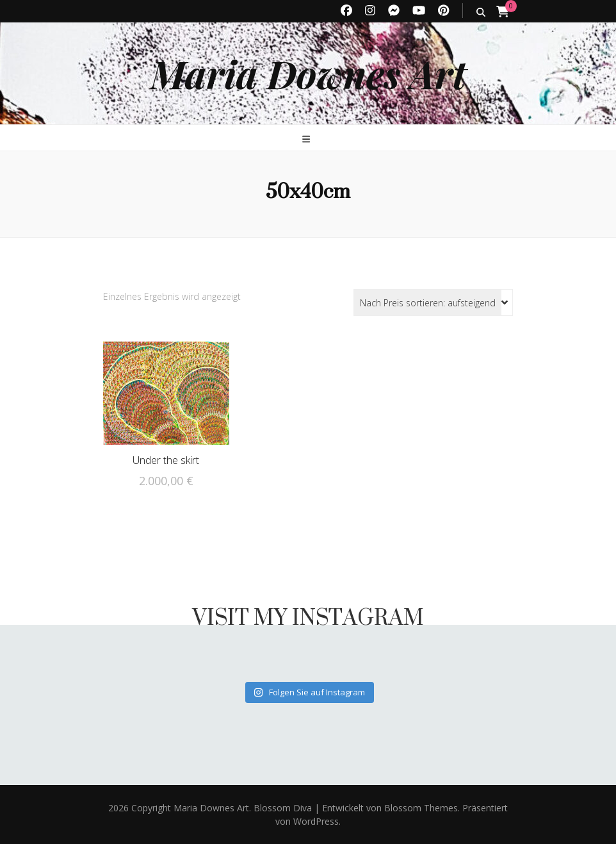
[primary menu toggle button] (308, 139)
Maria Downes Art (308, 73)
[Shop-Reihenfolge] (433, 302)
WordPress (316, 821)
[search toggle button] (481, 12)
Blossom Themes (420, 808)
